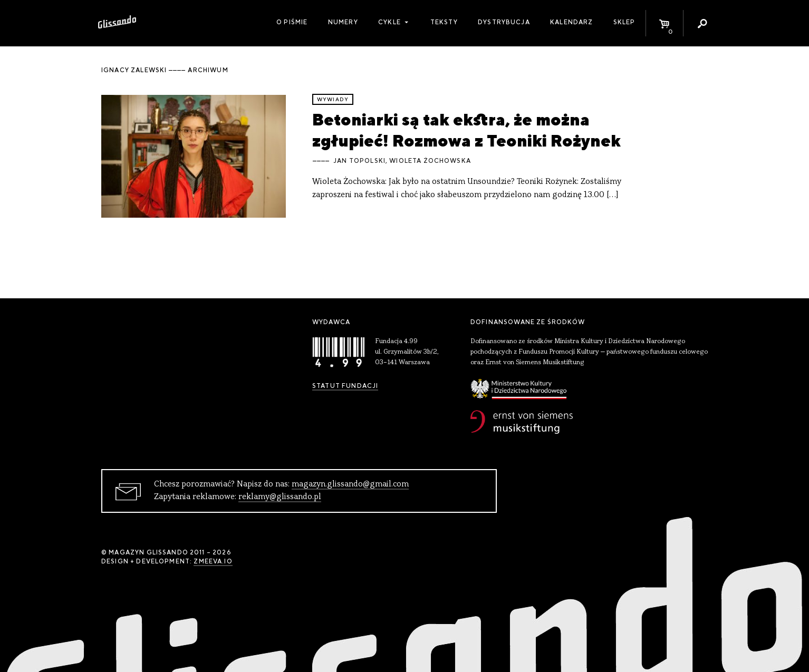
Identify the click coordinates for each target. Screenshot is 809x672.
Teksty (444, 22)
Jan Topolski (359, 161)
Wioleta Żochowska (430, 161)
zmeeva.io (213, 561)
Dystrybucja (504, 22)
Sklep (624, 22)
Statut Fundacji (345, 386)
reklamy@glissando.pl (280, 497)
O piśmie (292, 22)
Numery (343, 22)
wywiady (333, 99)
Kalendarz (571, 22)
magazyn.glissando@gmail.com (350, 484)
